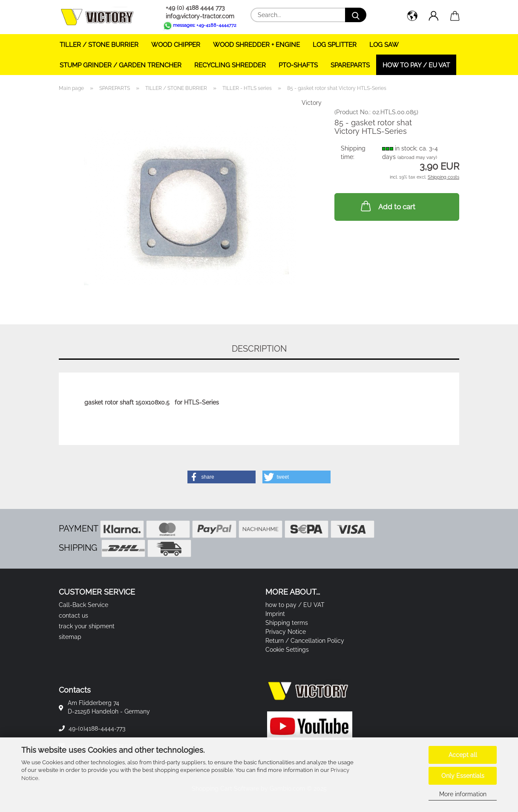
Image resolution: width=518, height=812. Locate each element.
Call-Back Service (83, 605)
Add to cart (387, 206)
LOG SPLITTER (335, 45)
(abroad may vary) (417, 157)
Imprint (275, 614)
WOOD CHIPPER (176, 45)
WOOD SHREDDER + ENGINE (256, 45)
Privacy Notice (286, 632)
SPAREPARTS (350, 65)
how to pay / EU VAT (416, 65)
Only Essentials (463, 776)
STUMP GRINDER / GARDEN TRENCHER (121, 65)
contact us (73, 616)
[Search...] (356, 15)
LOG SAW (384, 45)
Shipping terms (287, 623)
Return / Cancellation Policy (305, 641)
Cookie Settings (287, 650)
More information (463, 794)
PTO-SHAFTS (298, 65)
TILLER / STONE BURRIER (99, 45)
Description (259, 349)
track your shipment (87, 626)
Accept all (463, 755)
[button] (412, 17)
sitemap (70, 637)
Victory (312, 103)
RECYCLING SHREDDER (230, 65)
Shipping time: (353, 153)
